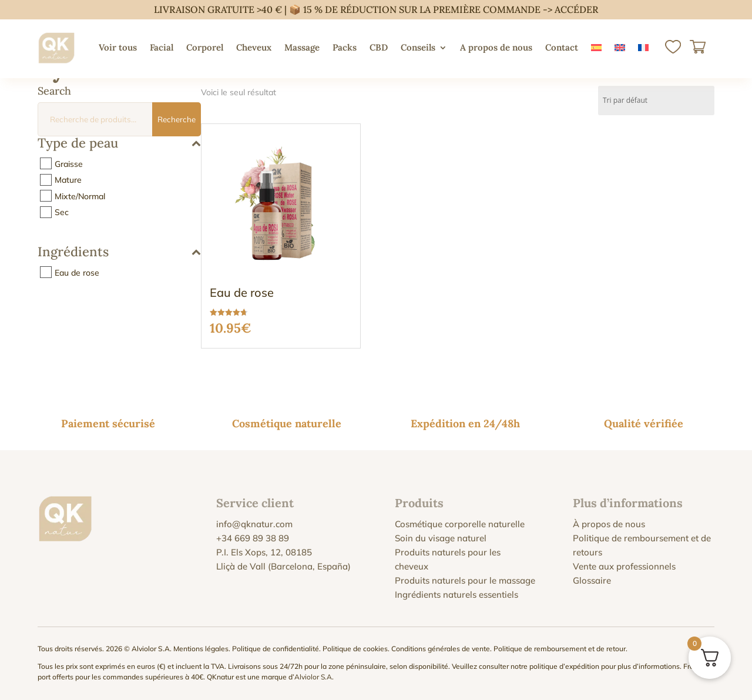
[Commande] (656, 101)
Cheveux (254, 47)
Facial (162, 47)
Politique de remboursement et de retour (560, 649)
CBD (379, 47)
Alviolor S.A (313, 677)
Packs (345, 47)
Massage (302, 47)
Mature (68, 180)
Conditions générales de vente (441, 649)
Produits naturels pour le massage (465, 580)
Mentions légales (201, 649)
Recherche (177, 119)
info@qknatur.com (254, 524)
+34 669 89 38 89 (253, 538)
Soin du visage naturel (441, 538)
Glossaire (592, 580)
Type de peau (119, 144)
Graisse (69, 163)
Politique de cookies (355, 649)
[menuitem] (596, 48)
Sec (62, 212)
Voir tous (118, 47)
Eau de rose (77, 272)
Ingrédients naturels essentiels (456, 595)
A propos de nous (496, 47)
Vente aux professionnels (624, 566)
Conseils (418, 47)
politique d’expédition (564, 666)
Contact (562, 47)
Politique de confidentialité (276, 649)
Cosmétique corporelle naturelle (460, 524)
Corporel (205, 47)
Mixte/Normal (80, 196)
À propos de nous (609, 524)
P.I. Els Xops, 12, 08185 (264, 552)
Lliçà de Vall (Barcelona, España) (283, 566)
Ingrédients (119, 252)
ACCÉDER (576, 9)
